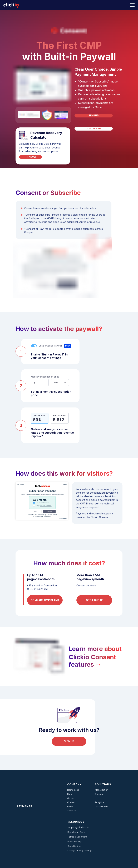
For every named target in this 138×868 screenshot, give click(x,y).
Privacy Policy (75, 841)
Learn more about (95, 649)
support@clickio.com (78, 827)
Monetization (102, 790)
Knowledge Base (76, 832)
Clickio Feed (101, 806)
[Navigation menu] (132, 5)
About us (72, 811)
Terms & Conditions (77, 837)
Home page (73, 790)
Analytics (99, 802)
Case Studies (74, 846)
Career (71, 798)
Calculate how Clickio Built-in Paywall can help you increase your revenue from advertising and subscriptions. (40, 147)
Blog (70, 794)
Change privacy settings (80, 851)
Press (70, 806)
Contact (71, 802)
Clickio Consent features (92, 661)
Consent (99, 794)
